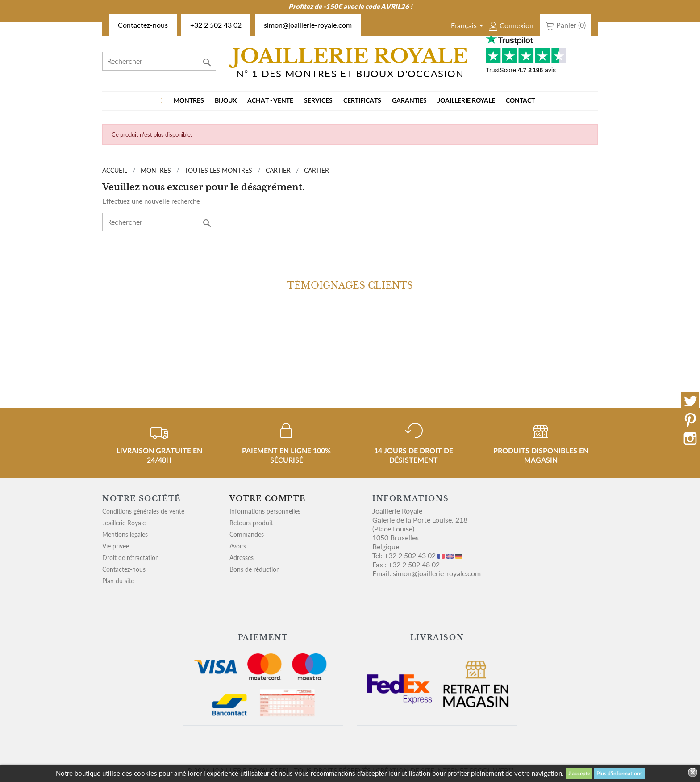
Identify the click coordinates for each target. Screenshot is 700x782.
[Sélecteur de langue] (469, 26)
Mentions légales (125, 534)
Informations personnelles (265, 511)
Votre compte (267, 498)
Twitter (690, 401)
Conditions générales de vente (143, 511)
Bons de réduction (255, 569)
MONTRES (189, 101)
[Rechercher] (159, 61)
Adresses (242, 558)
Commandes (247, 534)
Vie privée (116, 546)
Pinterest (690, 420)
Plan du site (118, 581)
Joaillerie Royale (466, 101)
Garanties (409, 101)
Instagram (690, 439)
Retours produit (251, 523)
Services (318, 101)
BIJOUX (226, 101)
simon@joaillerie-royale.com (308, 25)
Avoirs (238, 546)
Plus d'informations (619, 774)
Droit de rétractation (131, 558)
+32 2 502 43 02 (216, 25)
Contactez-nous (143, 25)
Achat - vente (270, 101)
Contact (520, 101)
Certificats (362, 101)
